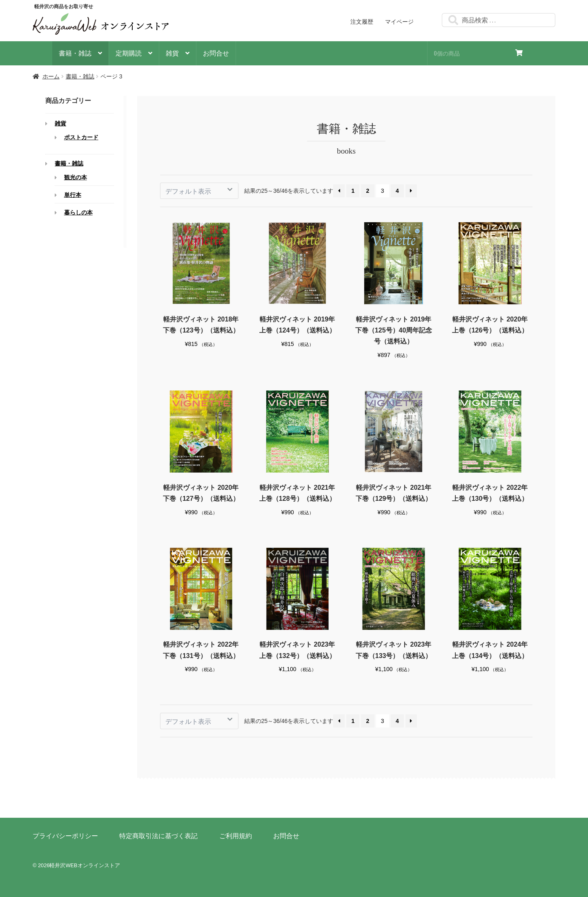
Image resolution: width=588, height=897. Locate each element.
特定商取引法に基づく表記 (158, 836)
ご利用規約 (236, 836)
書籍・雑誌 (75, 53)
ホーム (51, 76)
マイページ (399, 22)
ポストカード (81, 138)
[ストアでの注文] (199, 191)
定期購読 (129, 53)
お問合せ (216, 53)
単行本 (73, 195)
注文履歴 (362, 22)
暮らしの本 (78, 213)
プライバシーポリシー (65, 836)
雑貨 (172, 53)
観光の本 (76, 178)
